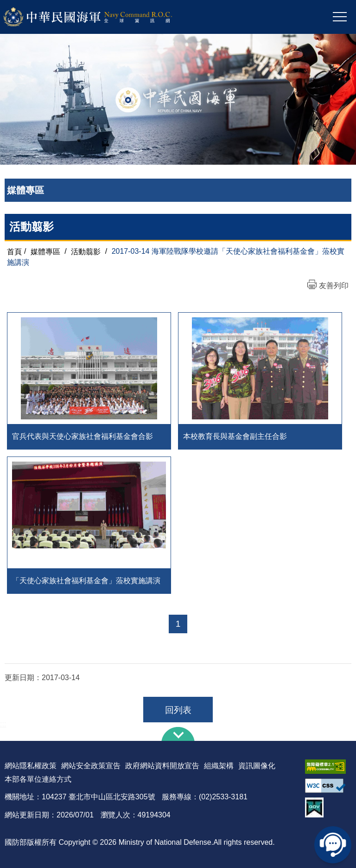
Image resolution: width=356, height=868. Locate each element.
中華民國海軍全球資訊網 (100, 17)
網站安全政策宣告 (91, 766)
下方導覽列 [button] (178, 734)
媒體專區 (45, 251)
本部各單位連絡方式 (38, 779)
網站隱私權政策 (31, 766)
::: (3, 724)
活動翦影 (86, 251)
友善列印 (334, 286)
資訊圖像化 (257, 766)
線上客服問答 (333, 845)
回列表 (178, 710)
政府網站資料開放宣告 (162, 766)
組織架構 (219, 766)
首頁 (14, 251)
